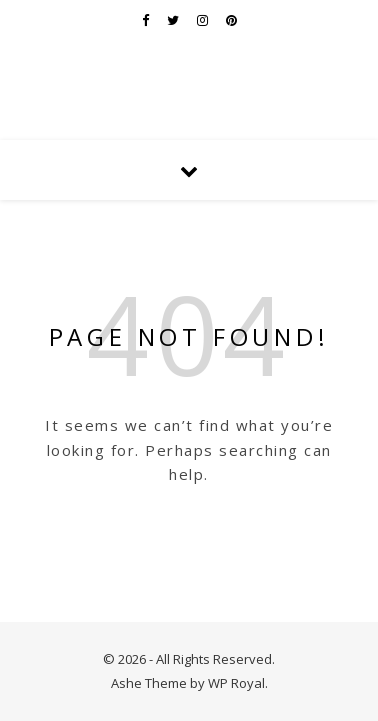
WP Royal (236, 683)
